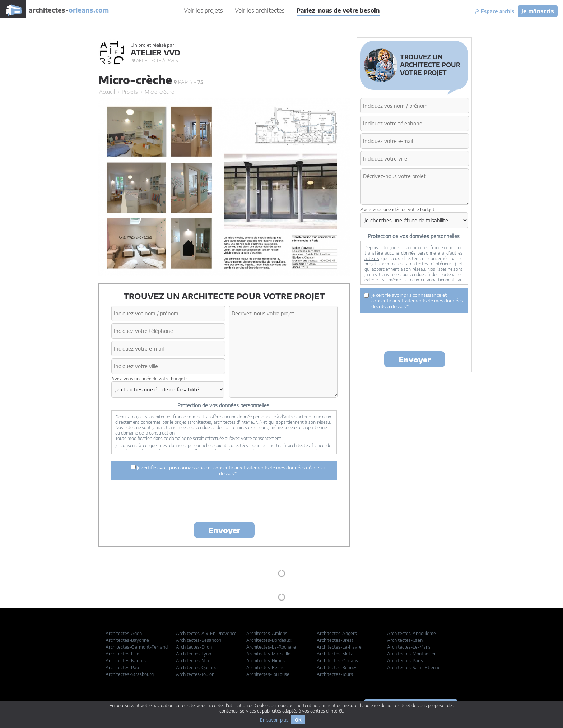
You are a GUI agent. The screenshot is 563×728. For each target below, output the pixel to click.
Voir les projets (203, 10)
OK (298, 720)
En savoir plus (274, 720)
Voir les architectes (260, 10)
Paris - (189, 82)
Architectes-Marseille (268, 654)
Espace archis (495, 11)
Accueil (107, 92)
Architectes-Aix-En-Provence (206, 633)
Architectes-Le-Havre (339, 647)
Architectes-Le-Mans (409, 647)
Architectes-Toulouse (268, 674)
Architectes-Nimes (266, 661)
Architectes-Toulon (195, 674)
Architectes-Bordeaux (269, 640)
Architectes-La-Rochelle (271, 647)
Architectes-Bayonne (127, 640)
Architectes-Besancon (199, 640)
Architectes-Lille (122, 654)
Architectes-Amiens (267, 633)
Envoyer (224, 530)
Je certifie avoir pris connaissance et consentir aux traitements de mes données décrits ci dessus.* (228, 470)
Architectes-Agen (124, 633)
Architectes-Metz (335, 654)
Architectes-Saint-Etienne (414, 667)
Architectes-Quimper (197, 667)
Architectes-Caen (405, 640)
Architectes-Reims (265, 667)
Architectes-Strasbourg (130, 674)
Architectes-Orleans (337, 661)
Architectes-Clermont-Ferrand (137, 647)
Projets (130, 92)
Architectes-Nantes (126, 661)
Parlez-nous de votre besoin (338, 10)
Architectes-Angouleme (411, 633)
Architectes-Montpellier (411, 654)
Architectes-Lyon (194, 654)
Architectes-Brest (335, 640)
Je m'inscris (538, 11)
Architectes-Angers (337, 633)
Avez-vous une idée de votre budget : (149, 379)
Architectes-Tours (335, 674)
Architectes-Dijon (194, 647)
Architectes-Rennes (337, 667)
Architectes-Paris (405, 661)
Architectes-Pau (122, 667)
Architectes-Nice (193, 661)
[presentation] (224, 502)
